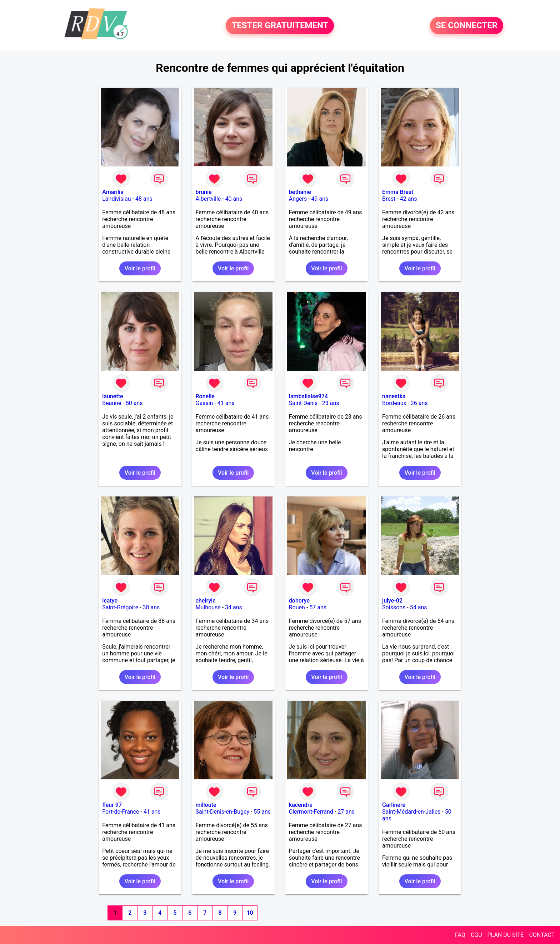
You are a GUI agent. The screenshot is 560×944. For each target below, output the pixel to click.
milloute (206, 805)
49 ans (320, 199)
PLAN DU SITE (506, 935)
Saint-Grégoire (120, 607)
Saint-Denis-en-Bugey (222, 812)
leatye (110, 601)
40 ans (234, 199)
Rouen (297, 607)
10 (250, 913)
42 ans (409, 199)
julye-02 (392, 601)
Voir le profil (140, 268)
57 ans (318, 607)
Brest (389, 199)
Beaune (112, 403)
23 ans (331, 403)
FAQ (460, 935)
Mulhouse (208, 607)
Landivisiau (116, 199)
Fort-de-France (121, 812)
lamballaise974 (308, 396)
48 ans (144, 199)
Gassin (204, 403)
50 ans (134, 403)
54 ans (419, 607)
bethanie (300, 192)
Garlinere (394, 805)
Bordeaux (394, 403)
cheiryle (206, 601)
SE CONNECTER (467, 26)
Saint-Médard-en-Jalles (411, 812)
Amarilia (113, 192)
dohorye (299, 601)
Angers (298, 199)
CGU (476, 935)
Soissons (394, 607)
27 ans (346, 812)
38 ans (151, 607)
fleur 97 (112, 805)
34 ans (234, 607)
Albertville (208, 199)
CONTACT (542, 935)
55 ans (262, 812)
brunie (204, 192)
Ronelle (205, 396)
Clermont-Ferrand (311, 812)
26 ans (419, 403)
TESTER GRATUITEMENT (280, 26)
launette (112, 396)
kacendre (301, 805)
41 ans (226, 403)
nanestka (394, 396)
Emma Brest (398, 192)
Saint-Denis (303, 403)
